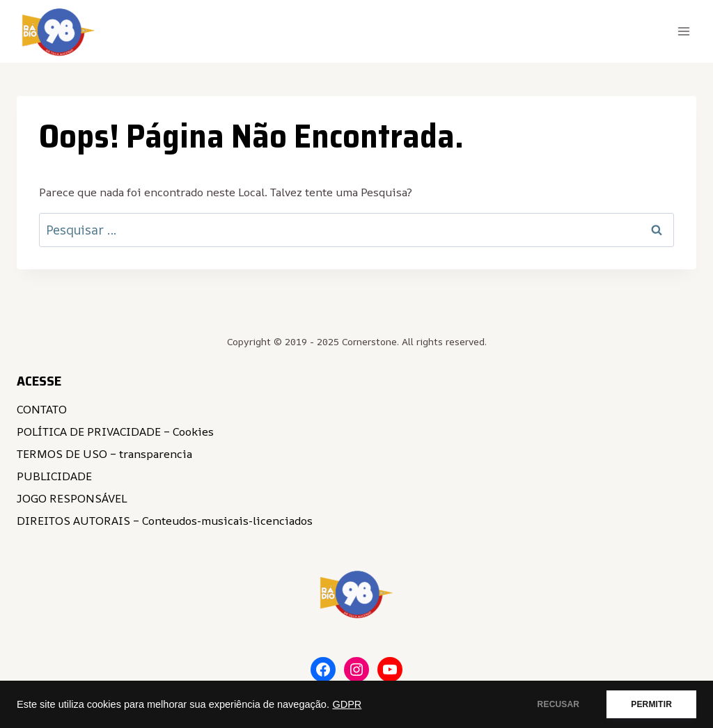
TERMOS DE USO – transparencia (104, 454)
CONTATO (42, 409)
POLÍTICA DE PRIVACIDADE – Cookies (115, 432)
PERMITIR (651, 704)
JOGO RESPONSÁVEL (72, 498)
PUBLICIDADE (54, 476)
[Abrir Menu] (683, 31)
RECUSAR (559, 704)
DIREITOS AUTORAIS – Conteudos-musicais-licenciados (165, 521)
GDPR (347, 704)
